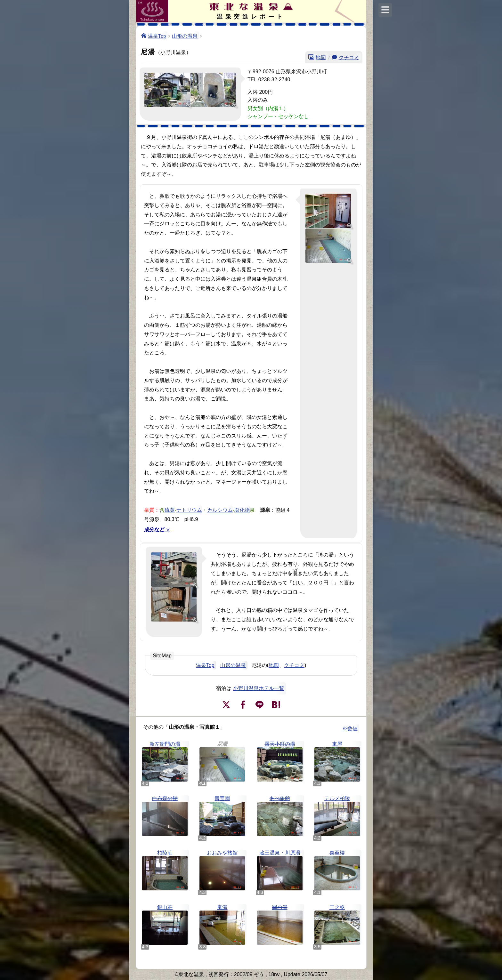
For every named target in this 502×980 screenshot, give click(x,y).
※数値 (350, 729)
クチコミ (349, 57)
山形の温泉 (185, 36)
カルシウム (220, 510)
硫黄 (170, 510)
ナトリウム (189, 510)
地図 (321, 57)
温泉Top (157, 36)
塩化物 (242, 510)
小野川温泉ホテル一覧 (259, 688)
